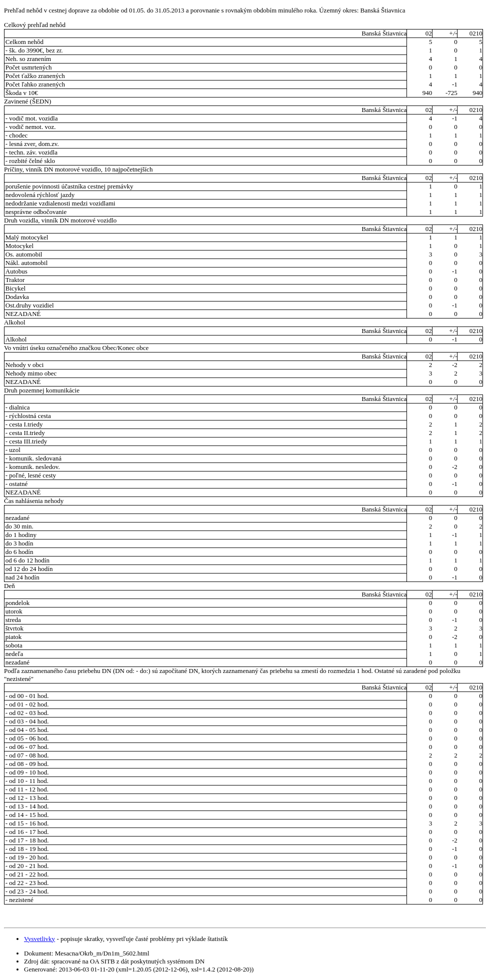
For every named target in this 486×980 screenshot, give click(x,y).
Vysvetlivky (39, 939)
